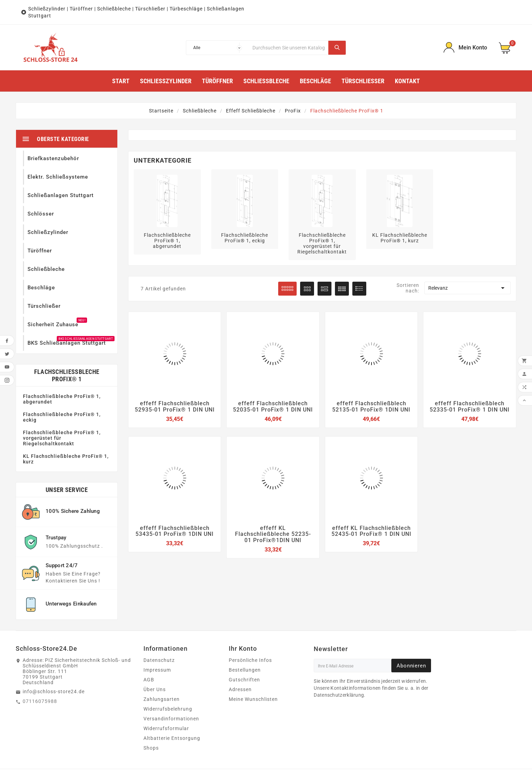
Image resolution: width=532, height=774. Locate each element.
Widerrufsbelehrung (168, 686)
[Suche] (289, 48)
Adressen (240, 666)
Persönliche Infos (250, 637)
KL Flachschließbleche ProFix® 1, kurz (66, 436)
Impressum (157, 647)
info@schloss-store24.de (54, 669)
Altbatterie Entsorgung (172, 715)
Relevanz (468, 288)
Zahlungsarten (162, 676)
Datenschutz (159, 637)
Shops (151, 725)
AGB (149, 657)
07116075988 (40, 678)
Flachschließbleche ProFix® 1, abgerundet (62, 376)
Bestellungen (245, 647)
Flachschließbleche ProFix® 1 (67, 352)
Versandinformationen (171, 696)
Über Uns (155, 666)
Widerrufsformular (166, 705)
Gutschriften (244, 657)
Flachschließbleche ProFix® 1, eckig (62, 394)
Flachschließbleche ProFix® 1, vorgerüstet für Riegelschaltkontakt (62, 415)
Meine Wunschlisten (253, 676)
